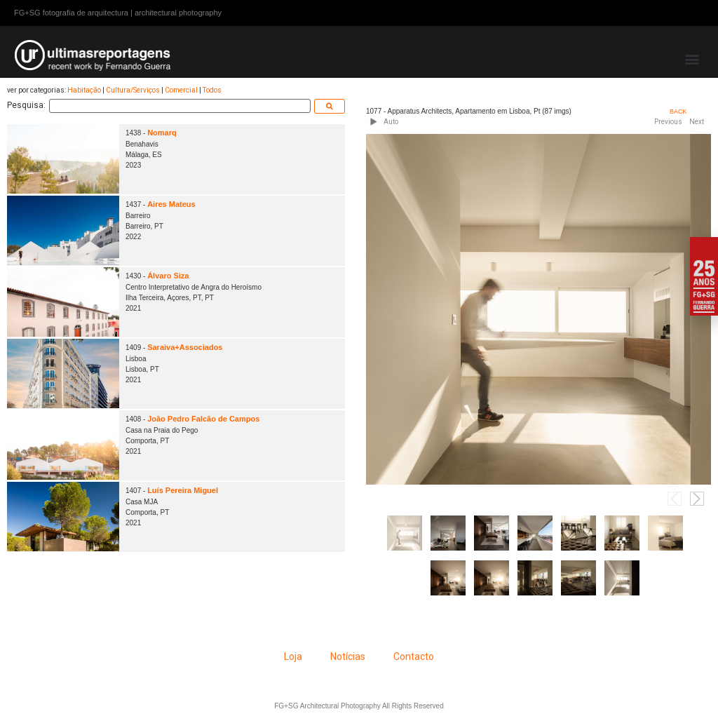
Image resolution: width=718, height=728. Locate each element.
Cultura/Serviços (133, 90)
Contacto (414, 656)
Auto (391, 122)
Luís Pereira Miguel (183, 490)
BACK (678, 112)
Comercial (181, 90)
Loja (293, 656)
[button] (692, 59)
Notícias (348, 656)
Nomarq (162, 133)
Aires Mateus (171, 204)
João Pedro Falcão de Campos (203, 419)
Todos (212, 90)
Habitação (84, 90)
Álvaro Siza (168, 276)
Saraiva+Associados (185, 347)
